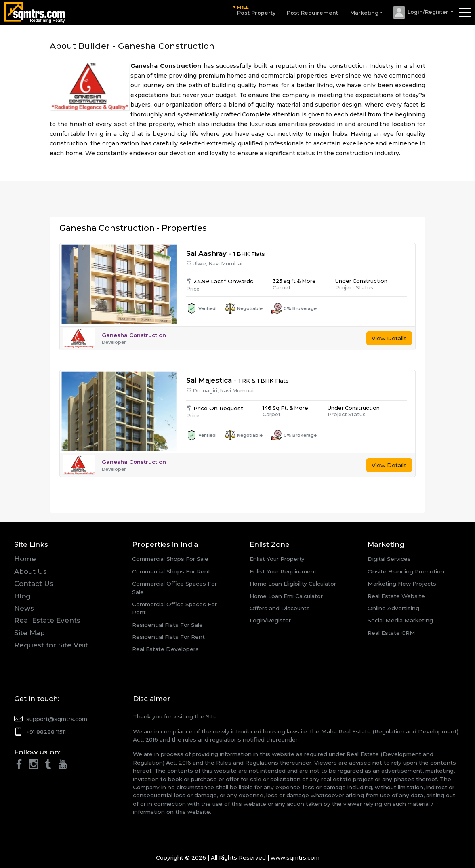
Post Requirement (311, 13)
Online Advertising (393, 608)
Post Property (255, 10)
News (24, 608)
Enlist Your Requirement (283, 571)
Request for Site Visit (51, 645)
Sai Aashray (206, 253)
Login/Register (270, 620)
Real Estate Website (396, 596)
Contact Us (34, 584)
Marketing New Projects (402, 584)
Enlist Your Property (277, 559)
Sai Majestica (209, 380)
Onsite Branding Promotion (406, 571)
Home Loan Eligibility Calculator (293, 584)
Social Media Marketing (400, 620)
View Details (389, 338)
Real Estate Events (47, 620)
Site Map (29, 633)
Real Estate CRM (391, 633)
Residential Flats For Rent (168, 637)
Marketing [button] (363, 13)
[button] (422, 13)
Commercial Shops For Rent (171, 571)
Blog (22, 596)
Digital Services (389, 559)
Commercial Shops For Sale (170, 559)
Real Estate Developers (165, 649)
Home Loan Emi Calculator (286, 596)
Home (25, 559)
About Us (30, 571)
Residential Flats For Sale (167, 625)
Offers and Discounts (280, 608)
